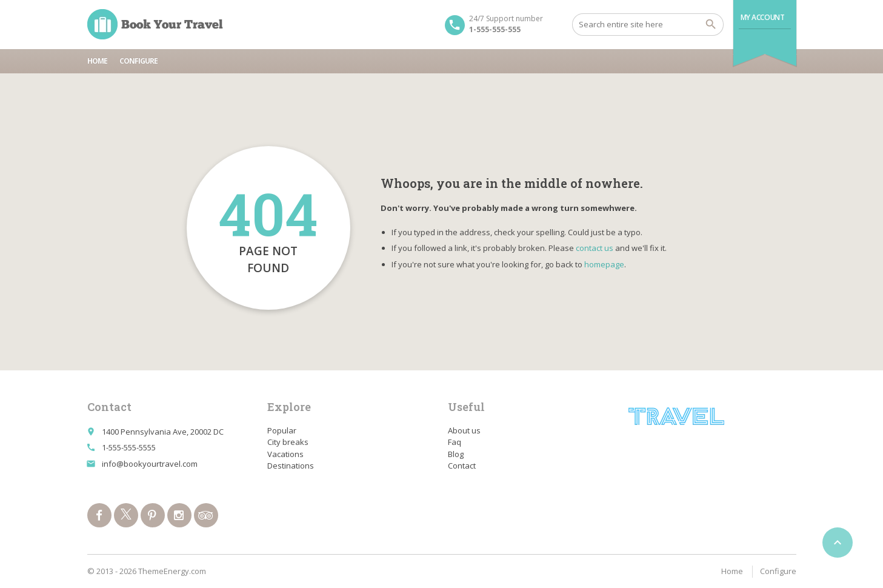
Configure (138, 61)
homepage (604, 264)
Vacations (285, 454)
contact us (595, 248)
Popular (282, 430)
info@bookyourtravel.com (150, 464)
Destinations (291, 466)
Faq (455, 442)
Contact (462, 466)
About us (464, 430)
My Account (763, 17)
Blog (456, 454)
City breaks (288, 442)
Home (97, 61)
